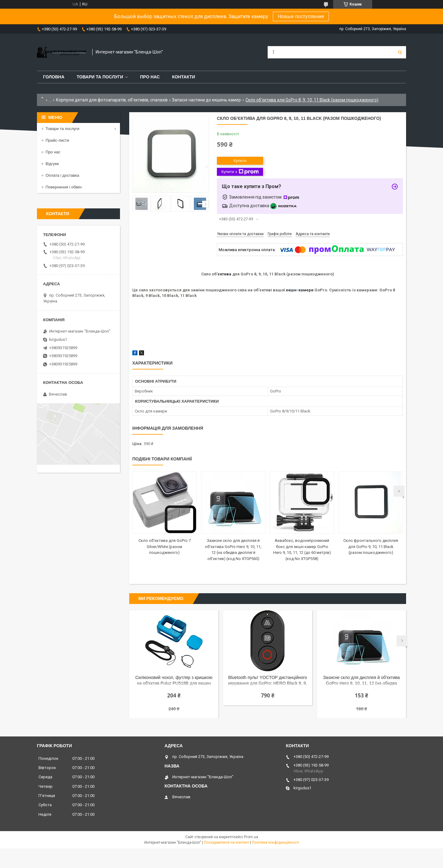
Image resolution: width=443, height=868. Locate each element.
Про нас (150, 77)
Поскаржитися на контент (227, 842)
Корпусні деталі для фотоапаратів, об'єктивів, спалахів (112, 100)
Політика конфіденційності (275, 842)
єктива (224, 274)
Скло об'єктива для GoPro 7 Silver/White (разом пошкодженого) (165, 546)
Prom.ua (251, 837)
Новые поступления (301, 16)
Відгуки (52, 164)
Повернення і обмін (64, 187)
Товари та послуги (100, 77)
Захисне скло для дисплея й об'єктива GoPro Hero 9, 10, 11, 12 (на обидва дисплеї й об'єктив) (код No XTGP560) (361, 681)
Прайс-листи (57, 140)
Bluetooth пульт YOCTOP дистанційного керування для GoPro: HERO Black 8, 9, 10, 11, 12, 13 (268, 681)
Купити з (240, 172)
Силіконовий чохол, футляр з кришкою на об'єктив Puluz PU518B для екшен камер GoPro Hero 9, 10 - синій (174, 681)
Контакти (184, 77)
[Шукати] (400, 52)
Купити (240, 161)
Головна (54, 77)
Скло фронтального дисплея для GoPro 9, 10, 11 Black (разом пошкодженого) (371, 546)
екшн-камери (300, 290)
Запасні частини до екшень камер (206, 100)
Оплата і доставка (62, 175)
